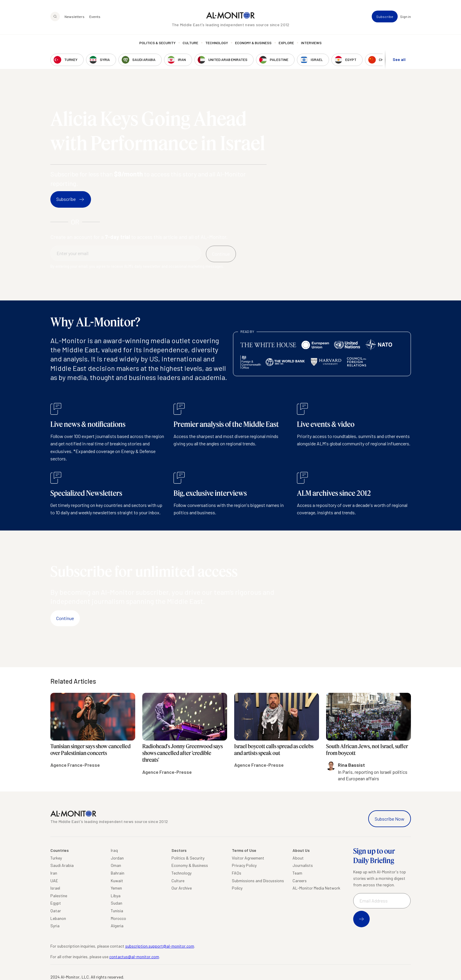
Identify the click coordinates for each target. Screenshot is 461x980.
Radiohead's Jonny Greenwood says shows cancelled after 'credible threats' (182, 753)
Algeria (117, 926)
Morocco (118, 918)
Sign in (405, 16)
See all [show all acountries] (399, 59)
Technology (217, 43)
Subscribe (385, 16)
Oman (116, 865)
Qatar (56, 911)
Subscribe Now (390, 819)
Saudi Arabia (62, 865)
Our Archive (182, 888)
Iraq (114, 850)
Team (297, 873)
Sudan (117, 903)
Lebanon (58, 918)
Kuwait (117, 881)
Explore (286, 43)
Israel (55, 888)
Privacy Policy (244, 865)
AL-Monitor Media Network (316, 888)
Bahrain (118, 873)
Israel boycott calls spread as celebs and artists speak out (274, 750)
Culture (190, 43)
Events (95, 16)
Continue (65, 618)
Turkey (56, 858)
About (298, 858)
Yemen (116, 888)
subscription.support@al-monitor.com (160, 946)
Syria (55, 926)
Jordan (117, 858)
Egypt (56, 903)
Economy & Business (253, 43)
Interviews (311, 43)
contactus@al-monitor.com (134, 957)
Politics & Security (157, 43)
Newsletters (75, 16)
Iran (54, 873)
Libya (116, 896)
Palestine (59, 896)
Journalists (303, 865)
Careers (300, 881)
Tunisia (117, 911)
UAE (54, 881)
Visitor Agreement (248, 858)
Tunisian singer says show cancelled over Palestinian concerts (90, 750)
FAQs (237, 873)
